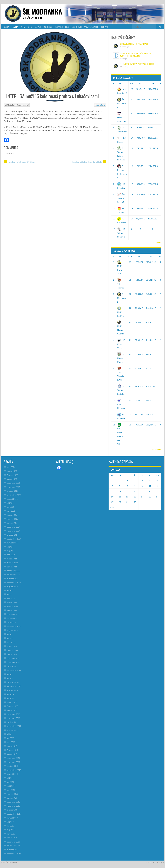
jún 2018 (11, 782)
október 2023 (13, 579)
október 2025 (13, 491)
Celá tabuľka (156, 242)
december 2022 (14, 614)
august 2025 (12, 499)
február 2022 (12, 650)
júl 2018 (10, 778)
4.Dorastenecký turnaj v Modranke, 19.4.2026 (137, 64)
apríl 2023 (11, 599)
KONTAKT (105, 27)
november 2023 (14, 575)
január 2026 (12, 479)
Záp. (132, 83)
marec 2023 (12, 603)
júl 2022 (10, 634)
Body (161, 256)
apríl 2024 (11, 555)
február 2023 (12, 607)
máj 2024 (11, 551)
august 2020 (12, 690)
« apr (112, 507)
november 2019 (14, 718)
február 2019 (12, 750)
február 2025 (12, 519)
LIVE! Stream (77, 27)
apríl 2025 (11, 511)
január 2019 (12, 754)
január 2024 (12, 567)
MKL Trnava (48, 27)
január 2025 (12, 523)
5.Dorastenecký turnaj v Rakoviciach (134, 44)
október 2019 (13, 722)
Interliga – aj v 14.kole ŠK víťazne (20, 162)
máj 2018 (11, 786)
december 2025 (14, 483)
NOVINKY (15, 27)
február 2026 (12, 475)
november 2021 (14, 662)
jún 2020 (11, 698)
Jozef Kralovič (23, 105)
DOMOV (7, 27)
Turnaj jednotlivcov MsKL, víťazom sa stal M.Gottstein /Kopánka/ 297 (136, 55)
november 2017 (14, 806)
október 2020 (13, 682)
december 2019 (14, 714)
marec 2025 (12, 515)
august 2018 (12, 774)
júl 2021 (10, 674)
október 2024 (13, 535)
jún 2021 (11, 678)
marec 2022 (12, 646)
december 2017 (14, 802)
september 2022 (14, 627)
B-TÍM (30, 27)
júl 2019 (10, 734)
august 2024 (12, 543)
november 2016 (14, 846)
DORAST (38, 27)
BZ (141, 83)
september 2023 (14, 583)
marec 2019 (12, 746)
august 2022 (12, 630)
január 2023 (12, 611)
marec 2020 (12, 702)
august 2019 (12, 730)
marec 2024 (12, 559)
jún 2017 (11, 826)
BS (153, 83)
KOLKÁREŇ (59, 27)
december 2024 (14, 527)
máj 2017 (11, 830)
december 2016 (14, 842)
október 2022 (13, 622)
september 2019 (14, 726)
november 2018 (14, 762)
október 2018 (13, 766)
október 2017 (13, 810)
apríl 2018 (11, 790)
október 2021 (13, 666)
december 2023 (14, 571)
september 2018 (14, 770)
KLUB (67, 27)
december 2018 (14, 758)
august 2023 (12, 587)
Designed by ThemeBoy (155, 862)
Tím (119, 83)
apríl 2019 (11, 742)
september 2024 (14, 539)
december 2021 (14, 658)
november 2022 (14, 619)
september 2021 (14, 670)
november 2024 (14, 531)
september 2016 (14, 854)
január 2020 (12, 710)
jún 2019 (11, 738)
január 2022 (12, 654)
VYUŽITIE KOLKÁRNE (91, 27)
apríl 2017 (11, 834)
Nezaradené (100, 105)
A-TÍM (23, 27)
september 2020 (14, 686)
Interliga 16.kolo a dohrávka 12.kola (89, 162)
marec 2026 (12, 471)
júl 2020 (10, 694)
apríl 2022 (11, 642)
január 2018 (12, 798)
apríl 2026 (11, 467)
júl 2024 (10, 547)
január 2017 (12, 838)
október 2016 (13, 850)
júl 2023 (10, 591)
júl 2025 (10, 503)
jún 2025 (11, 507)
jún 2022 (11, 638)
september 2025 (14, 495)
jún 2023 (11, 595)
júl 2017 (10, 822)
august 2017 (12, 818)
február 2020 (12, 706)
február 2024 (12, 563)
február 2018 (12, 794)
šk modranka (42, 12)
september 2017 (14, 814)
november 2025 (14, 487)
